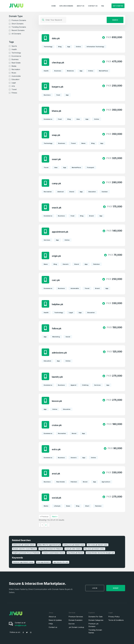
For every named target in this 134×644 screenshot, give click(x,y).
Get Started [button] (118, 4)
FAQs (51, 624)
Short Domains (17, 24)
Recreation (16, 69)
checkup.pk (58, 63)
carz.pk (56, 280)
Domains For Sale (95, 617)
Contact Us (93, 4)
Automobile (16, 76)
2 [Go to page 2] (46, 525)
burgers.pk (58, 87)
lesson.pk (57, 401)
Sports (14, 46)
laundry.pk (58, 377)
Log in (104, 588)
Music (14, 73)
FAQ (103, 4)
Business (15, 59)
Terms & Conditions (116, 620)
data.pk (56, 38)
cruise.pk (57, 425)
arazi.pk (56, 474)
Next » (55, 517)
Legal (14, 83)
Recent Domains (18, 30)
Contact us (53, 627)
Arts (13, 86)
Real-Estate (16, 63)
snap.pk (56, 135)
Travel (14, 89)
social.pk (57, 498)
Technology (16, 53)
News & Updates (55, 620)
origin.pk (57, 256)
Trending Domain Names (95, 631)
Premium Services (76, 617)
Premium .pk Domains (93, 625)
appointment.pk (60, 232)
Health (14, 49)
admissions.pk (60, 353)
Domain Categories (96, 620)
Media (14, 66)
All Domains (16, 34)
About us (52, 617)
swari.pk (57, 159)
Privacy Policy (114, 617)
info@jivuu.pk (21, 625)
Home (54, 4)
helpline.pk (58, 304)
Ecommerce (16, 56)
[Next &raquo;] (49, 525)
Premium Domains (19, 20)
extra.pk (56, 449)
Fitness (14, 93)
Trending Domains (19, 27)
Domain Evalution (75, 620)
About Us (81, 4)
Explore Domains (66, 4)
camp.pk (57, 183)
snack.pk (57, 208)
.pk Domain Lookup (76, 627)
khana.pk (57, 111)
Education (15, 79)
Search (115, 20)
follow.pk (57, 329)
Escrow (72, 624)
